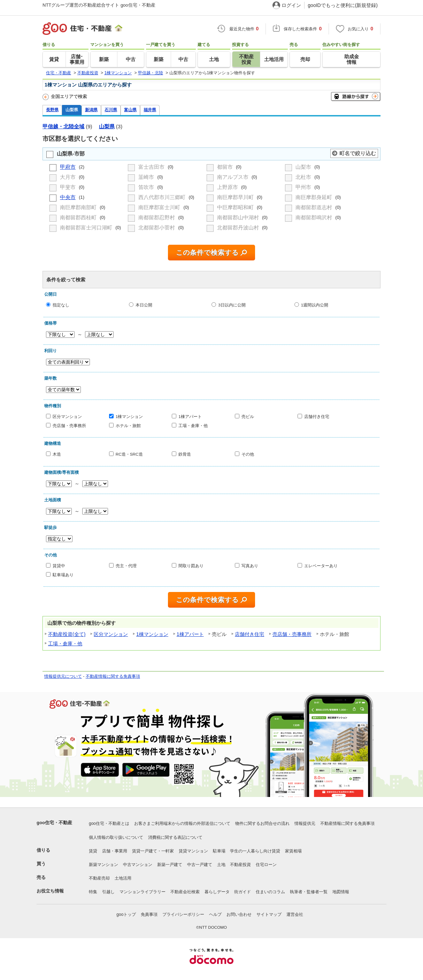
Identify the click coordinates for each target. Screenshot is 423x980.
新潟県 (91, 110)
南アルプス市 (233, 177)
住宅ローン (266, 865)
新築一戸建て (170, 865)
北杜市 (304, 177)
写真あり (250, 566)
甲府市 (68, 167)
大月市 (68, 177)
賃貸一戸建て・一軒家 (153, 851)
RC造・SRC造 (129, 454)
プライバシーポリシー (183, 914)
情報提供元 (305, 823)
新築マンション (103, 865)
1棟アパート (190, 416)
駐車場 (219, 851)
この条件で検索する (207, 253)
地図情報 (341, 892)
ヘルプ (215, 914)
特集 (93, 892)
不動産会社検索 (185, 892)
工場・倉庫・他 (193, 425)
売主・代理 (126, 566)
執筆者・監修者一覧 (309, 892)
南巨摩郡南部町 (79, 207)
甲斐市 (68, 187)
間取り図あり (191, 566)
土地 (221, 865)
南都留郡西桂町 (79, 217)
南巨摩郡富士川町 (160, 207)
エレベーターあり (321, 566)
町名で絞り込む (358, 153)
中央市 (68, 197)
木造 (57, 454)
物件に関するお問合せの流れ (262, 823)
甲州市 (304, 187)
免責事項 (149, 914)
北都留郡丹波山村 (239, 227)
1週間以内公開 (315, 305)
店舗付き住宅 (317, 416)
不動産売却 (99, 878)
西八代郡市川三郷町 (163, 197)
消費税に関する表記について (175, 837)
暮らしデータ (217, 892)
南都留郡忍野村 (157, 217)
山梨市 (304, 167)
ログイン (291, 5)
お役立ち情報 (50, 891)
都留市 (226, 167)
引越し (108, 892)
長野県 (52, 110)
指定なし (61, 305)
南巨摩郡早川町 (236, 197)
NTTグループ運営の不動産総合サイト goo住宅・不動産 (99, 5)
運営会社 (295, 914)
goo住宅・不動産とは (109, 823)
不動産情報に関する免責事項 (113, 676)
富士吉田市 (152, 167)
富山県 (130, 110)
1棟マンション (129, 416)
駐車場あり (63, 574)
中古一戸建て (200, 865)
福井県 (150, 110)
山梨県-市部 (71, 154)
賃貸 (93, 851)
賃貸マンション (193, 851)
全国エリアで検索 (65, 97)
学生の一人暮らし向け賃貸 (255, 851)
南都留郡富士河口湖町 (87, 227)
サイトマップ (269, 914)
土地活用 (123, 878)
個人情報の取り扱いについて (116, 837)
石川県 (111, 110)
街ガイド (243, 892)
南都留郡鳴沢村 (314, 217)
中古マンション (138, 865)
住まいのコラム (270, 892)
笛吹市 (147, 187)
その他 (248, 454)
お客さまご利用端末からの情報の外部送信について (182, 823)
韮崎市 (147, 177)
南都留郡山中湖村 (239, 217)
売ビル (248, 416)
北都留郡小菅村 (157, 227)
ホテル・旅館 (128, 425)
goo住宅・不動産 (54, 823)
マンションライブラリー (143, 892)
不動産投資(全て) (67, 634)
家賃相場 (293, 851)
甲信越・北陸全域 (63, 126)
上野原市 (228, 187)
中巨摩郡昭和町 (236, 207)
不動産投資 (240, 865)
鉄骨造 (185, 454)
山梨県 (72, 110)
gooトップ (126, 914)
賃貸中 (59, 566)
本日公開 (144, 305)
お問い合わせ (239, 914)
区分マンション (67, 416)
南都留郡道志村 (314, 207)
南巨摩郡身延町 (314, 197)
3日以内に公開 (232, 305)
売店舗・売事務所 (69, 425)
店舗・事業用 (115, 851)
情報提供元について (63, 676)
